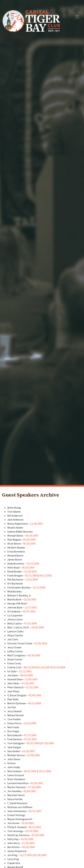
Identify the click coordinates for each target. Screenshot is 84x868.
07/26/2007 (28, 683)
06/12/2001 (46, 576)
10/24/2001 (28, 823)
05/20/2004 (29, 540)
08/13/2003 (30, 667)
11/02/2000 (32, 580)
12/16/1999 (30, 723)
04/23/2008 (35, 703)
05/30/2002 (37, 783)
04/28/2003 (32, 536)
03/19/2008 (59, 667)
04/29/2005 (34, 655)
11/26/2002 (37, 524)
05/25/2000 (33, 743)
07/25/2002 (31, 739)
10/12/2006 (39, 588)
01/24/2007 (44, 667)
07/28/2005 (35, 787)
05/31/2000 (31, 576)
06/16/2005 (29, 544)
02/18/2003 (40, 855)
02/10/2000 (32, 831)
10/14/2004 (33, 564)
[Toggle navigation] (77, 17)
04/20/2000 (38, 628)
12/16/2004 (30, 572)
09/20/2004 (28, 568)
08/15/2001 (30, 771)
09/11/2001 (35, 827)
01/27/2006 (30, 735)
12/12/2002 (25, 671)
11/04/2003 (31, 679)
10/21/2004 (45, 771)
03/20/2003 (30, 600)
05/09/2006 (35, 695)
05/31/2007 (35, 811)
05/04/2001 (30, 791)
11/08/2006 (33, 755)
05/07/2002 (29, 612)
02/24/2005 (38, 835)
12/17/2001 (31, 608)
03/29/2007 (29, 751)
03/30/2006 (27, 839)
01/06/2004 (41, 644)
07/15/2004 (31, 624)
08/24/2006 (27, 675)
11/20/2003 (28, 843)
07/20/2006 (47, 743)
